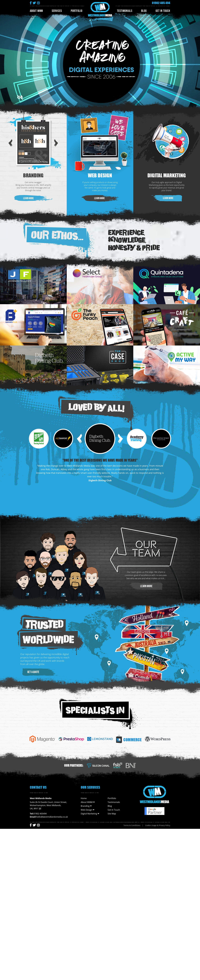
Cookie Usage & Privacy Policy (158, 825)
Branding (33, 175)
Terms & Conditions (132, 825)
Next (56, 143)
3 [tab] (37, 168)
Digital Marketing (167, 175)
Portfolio (77, 11)
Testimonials (125, 11)
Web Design (100, 175)
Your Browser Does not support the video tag (100, 58)
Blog (144, 11)
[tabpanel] (33, 143)
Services (57, 11)
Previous (10, 143)
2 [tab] (33, 168)
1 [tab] (29, 168)
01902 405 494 (161, 3)
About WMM (36, 11)
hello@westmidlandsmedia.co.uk (52, 817)
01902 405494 (40, 814)
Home (84, 798)
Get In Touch (163, 11)
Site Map (112, 814)
